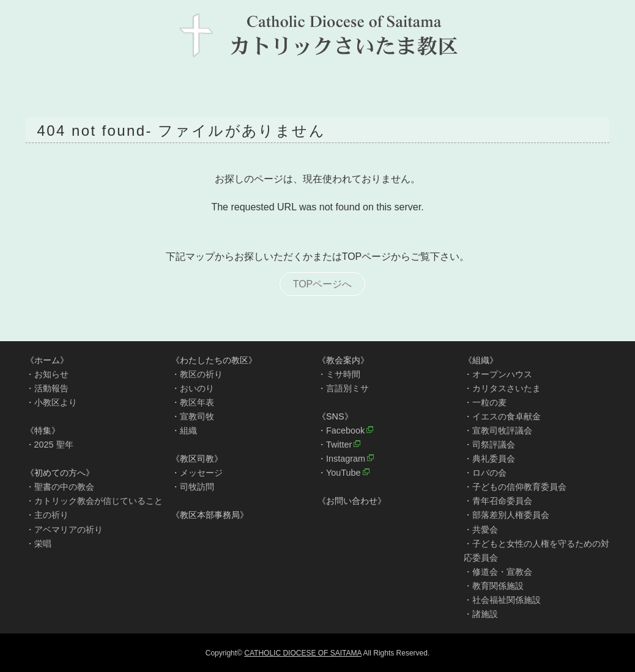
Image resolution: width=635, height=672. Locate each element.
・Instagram (341, 459)
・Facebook (341, 430)
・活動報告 (47, 388)
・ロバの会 (485, 473)
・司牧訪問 (193, 487)
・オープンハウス (498, 374)
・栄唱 (39, 544)
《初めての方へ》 (60, 473)
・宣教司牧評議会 (498, 430)
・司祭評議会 (489, 445)
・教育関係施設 (494, 586)
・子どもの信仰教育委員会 (515, 487)
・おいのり (193, 388)
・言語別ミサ (343, 388)
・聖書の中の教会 (60, 487)
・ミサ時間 (339, 374)
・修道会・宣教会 (498, 572)
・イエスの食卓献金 (502, 416)
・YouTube (339, 473)
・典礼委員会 (489, 459)
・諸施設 (481, 614)
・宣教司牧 (193, 416)
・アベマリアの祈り (64, 530)
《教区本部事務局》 (210, 515)
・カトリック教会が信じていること (94, 501)
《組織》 (481, 360)
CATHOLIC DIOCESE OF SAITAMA (303, 653)
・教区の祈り (197, 374)
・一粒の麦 (485, 402)
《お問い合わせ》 (352, 501)
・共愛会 (481, 530)
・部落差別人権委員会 (507, 515)
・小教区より (51, 402)
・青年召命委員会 (498, 501)
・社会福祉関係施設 (502, 600)
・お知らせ (47, 374)
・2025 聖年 (50, 445)
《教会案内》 (343, 360)
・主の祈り (47, 515)
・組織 (184, 430)
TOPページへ (323, 284)
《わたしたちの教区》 (214, 360)
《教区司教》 (197, 459)
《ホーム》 (47, 360)
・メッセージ (197, 473)
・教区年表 (193, 402)
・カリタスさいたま (502, 388)
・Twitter (335, 445)
